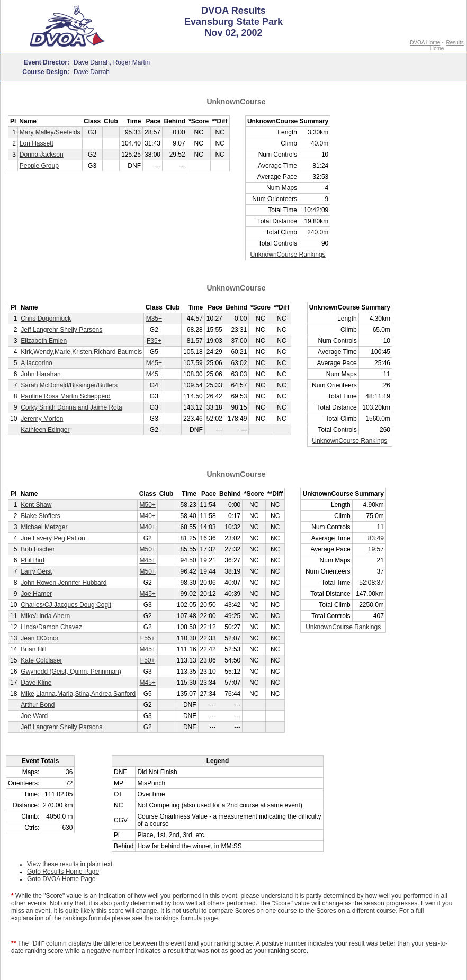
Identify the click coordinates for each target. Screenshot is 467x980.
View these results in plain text (70, 864)
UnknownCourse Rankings (288, 255)
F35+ (154, 341)
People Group (39, 166)
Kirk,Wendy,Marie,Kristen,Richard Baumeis (81, 352)
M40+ (147, 516)
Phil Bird (33, 560)
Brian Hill (33, 649)
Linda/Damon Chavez (51, 627)
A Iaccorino (36, 363)
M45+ (154, 363)
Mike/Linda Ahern (45, 616)
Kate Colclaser (41, 660)
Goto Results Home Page (63, 872)
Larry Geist (36, 571)
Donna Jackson (42, 155)
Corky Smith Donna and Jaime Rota (71, 407)
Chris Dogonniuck (46, 319)
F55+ (148, 638)
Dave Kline (36, 683)
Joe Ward (34, 716)
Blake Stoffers (40, 516)
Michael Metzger (44, 527)
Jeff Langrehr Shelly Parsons (61, 330)
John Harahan (41, 374)
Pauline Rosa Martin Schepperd (65, 396)
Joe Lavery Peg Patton (53, 538)
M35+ (154, 319)
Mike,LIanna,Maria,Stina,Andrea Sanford (78, 694)
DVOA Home (425, 43)
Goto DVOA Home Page (61, 879)
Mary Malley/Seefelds (50, 132)
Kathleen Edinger (45, 430)
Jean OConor (39, 638)
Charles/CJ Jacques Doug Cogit (66, 605)
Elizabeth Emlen (44, 341)
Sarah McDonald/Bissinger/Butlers (69, 385)
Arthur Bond (38, 705)
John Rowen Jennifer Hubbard (64, 583)
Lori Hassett (37, 143)
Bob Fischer (38, 549)
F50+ (148, 660)
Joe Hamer (36, 594)
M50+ (147, 505)
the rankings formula (173, 918)
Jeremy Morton (42, 419)
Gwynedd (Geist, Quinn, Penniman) (71, 672)
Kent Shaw (36, 505)
